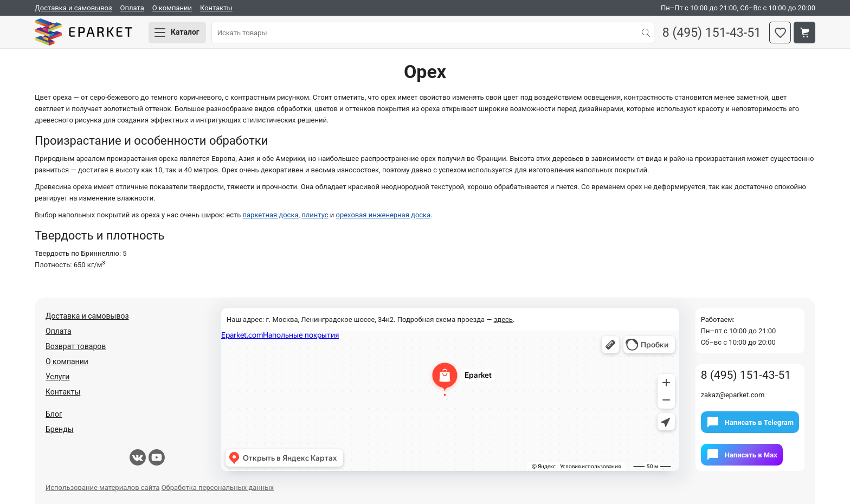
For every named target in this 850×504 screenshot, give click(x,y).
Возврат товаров (76, 346)
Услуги (57, 377)
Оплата (132, 8)
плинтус (315, 215)
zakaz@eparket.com (733, 395)
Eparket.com (83, 33)
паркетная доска (271, 215)
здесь (503, 319)
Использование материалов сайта (102, 487)
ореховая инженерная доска (383, 215)
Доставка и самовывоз (73, 8)
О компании (172, 8)
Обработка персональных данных (218, 487)
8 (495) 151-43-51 (712, 33)
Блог (54, 414)
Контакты (216, 8)
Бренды (60, 429)
